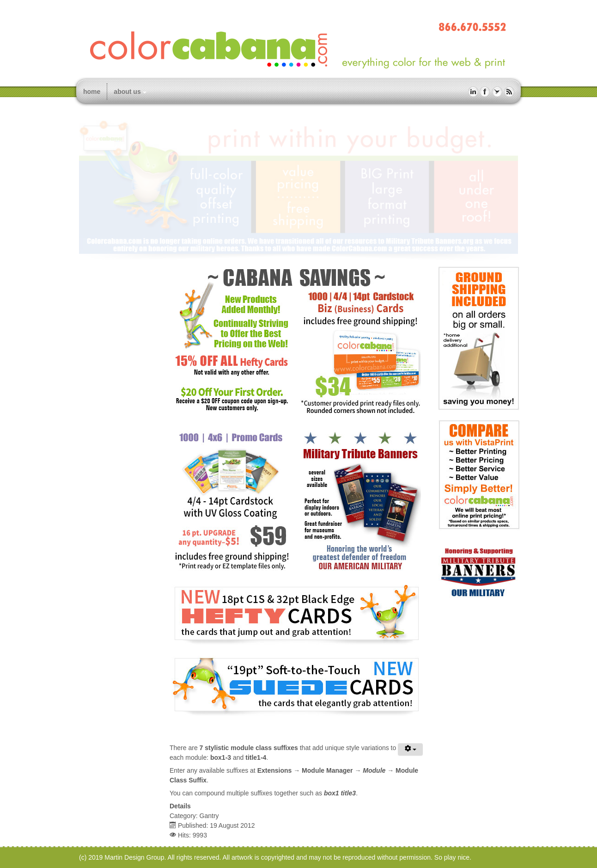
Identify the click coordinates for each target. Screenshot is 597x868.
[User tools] (410, 749)
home (92, 92)
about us (127, 92)
